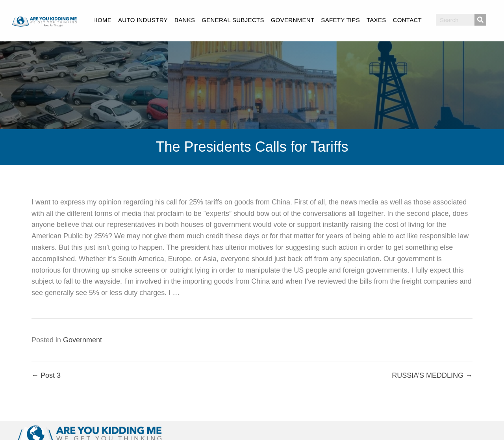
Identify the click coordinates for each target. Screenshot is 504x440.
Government (82, 340)
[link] (102, 19)
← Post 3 (46, 375)
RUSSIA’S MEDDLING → (432, 375)
